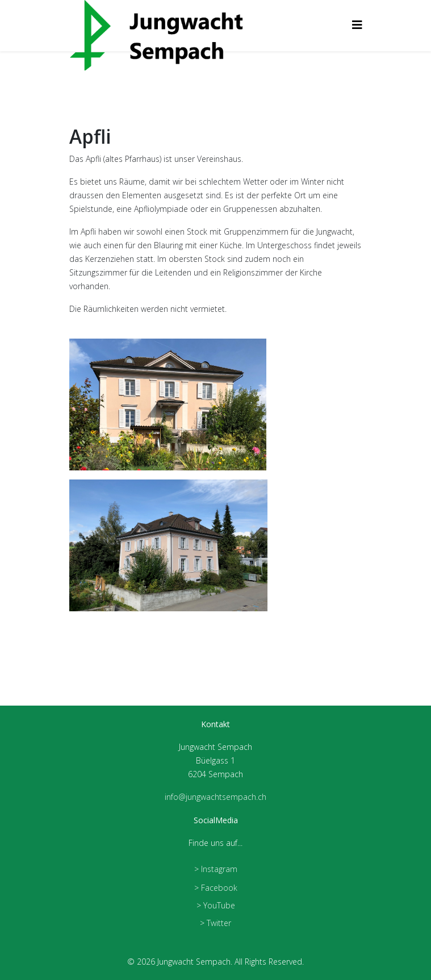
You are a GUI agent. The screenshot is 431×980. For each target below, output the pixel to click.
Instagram (219, 869)
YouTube (219, 905)
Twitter (219, 923)
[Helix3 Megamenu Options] (357, 25)
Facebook (219, 888)
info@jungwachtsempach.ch (215, 797)
